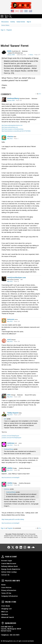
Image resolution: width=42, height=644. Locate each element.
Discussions (5, 22)
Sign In (29, 22)
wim (9, 395)
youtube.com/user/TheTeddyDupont (11, 438)
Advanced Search (8, 617)
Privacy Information (9, 590)
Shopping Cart (7, 609)
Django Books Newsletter (11, 569)
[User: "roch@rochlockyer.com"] (4, 279)
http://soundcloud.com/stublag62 (11, 478)
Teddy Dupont (13, 413)
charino (10, 136)
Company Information (10, 596)
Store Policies (6, 587)
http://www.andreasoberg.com (10, 127)
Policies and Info (3, 581)
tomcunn (11, 319)
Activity (13, 22)
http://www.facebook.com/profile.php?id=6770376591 (16, 131)
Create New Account (9, 563)
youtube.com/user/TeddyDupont (10, 436)
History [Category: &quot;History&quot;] (31, 55)
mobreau (11, 443)
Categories (2, 16)
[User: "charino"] (4, 138)
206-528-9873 (15, 635)
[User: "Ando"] (4, 52)
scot (9, 339)
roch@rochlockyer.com (17, 277)
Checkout (5, 614)
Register (9, 30)
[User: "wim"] (4, 396)
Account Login (7, 561)
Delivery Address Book (10, 566)
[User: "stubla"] (4, 469)
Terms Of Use (6, 593)
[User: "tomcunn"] (4, 321)
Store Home (6, 606)
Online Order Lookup (9, 572)
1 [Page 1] (38, 94)
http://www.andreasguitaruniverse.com (12, 125)
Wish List (5, 612)
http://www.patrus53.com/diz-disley (13, 519)
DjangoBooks (3, 623)
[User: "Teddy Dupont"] (4, 414)
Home (3, 585)
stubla (10, 468)
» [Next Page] (40, 94)
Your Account (3, 557)
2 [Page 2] (39, 94)
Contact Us (5, 575)
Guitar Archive (21, 22)
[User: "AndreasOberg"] (4, 100)
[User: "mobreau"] (4, 444)
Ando (9, 51)
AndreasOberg (13, 98)
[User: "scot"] (4, 341)
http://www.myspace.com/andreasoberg (12, 129)
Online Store (3, 602)
